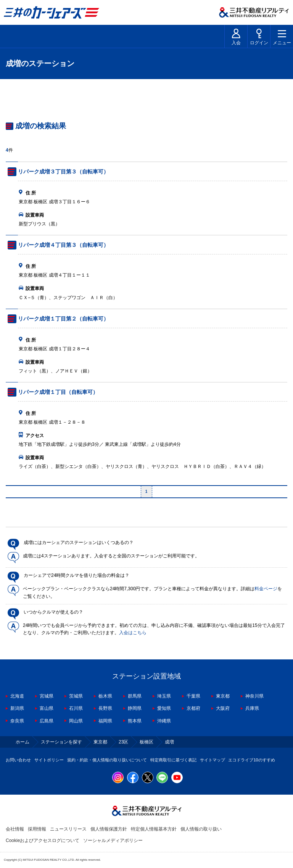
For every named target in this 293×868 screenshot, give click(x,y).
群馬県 (135, 696)
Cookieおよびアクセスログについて (43, 840)
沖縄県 (164, 721)
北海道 (17, 696)
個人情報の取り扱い (201, 829)
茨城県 (76, 696)
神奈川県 (254, 696)
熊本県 (135, 721)
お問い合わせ (18, 760)
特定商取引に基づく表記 (173, 760)
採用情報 (37, 829)
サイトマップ (213, 760)
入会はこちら (133, 633)
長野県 (105, 708)
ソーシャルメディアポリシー (113, 840)
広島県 (47, 721)
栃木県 (105, 696)
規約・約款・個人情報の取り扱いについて (107, 760)
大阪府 (223, 708)
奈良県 (17, 721)
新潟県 (17, 708)
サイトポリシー (49, 760)
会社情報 (15, 829)
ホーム (23, 742)
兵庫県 (252, 708)
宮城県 (47, 696)
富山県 (47, 708)
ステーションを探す (61, 742)
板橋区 (146, 742)
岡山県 (76, 721)
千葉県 (193, 696)
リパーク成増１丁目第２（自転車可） (63, 319)
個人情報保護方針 (109, 829)
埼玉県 (164, 696)
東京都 (223, 696)
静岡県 (135, 708)
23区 (123, 742)
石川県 (76, 708)
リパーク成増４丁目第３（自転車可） (63, 245)
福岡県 (105, 721)
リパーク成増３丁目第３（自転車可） (63, 172)
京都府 (193, 708)
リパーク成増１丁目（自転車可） (58, 392)
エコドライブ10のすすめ (251, 760)
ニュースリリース (68, 829)
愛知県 (164, 708)
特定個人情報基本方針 (154, 829)
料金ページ (266, 589)
